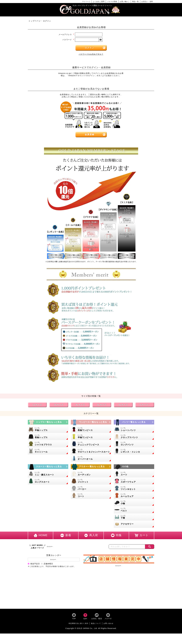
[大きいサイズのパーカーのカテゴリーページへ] (91, 488)
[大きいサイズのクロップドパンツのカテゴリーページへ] (134, 437)
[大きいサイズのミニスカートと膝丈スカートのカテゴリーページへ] (48, 474)
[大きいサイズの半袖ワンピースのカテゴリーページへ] (91, 437)
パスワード (68, 40)
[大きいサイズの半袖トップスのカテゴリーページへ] (48, 429)
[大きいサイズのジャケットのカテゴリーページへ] (91, 481)
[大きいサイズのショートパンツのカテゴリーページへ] (134, 429)
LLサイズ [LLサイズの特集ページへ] (37, 405)
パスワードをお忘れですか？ (91, 54)
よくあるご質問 (99, 2)
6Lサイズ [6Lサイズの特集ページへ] (123, 405)
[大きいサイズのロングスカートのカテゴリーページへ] (48, 481)
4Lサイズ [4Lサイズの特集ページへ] (80, 405)
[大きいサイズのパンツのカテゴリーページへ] (134, 422)
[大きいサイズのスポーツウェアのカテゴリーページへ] (134, 481)
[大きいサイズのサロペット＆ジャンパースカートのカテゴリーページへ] (91, 451)
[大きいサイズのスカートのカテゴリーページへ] (48, 467)
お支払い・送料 (147, 2)
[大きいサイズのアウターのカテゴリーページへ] (91, 467)
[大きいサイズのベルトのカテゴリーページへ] (134, 510)
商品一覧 (135, 2)
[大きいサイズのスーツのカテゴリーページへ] (134, 474)
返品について (96, 623)
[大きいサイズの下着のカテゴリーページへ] (134, 517)
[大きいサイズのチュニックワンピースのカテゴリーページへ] (91, 444)
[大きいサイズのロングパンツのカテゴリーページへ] (134, 444)
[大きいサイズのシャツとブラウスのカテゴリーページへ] (48, 444)
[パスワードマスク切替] (100, 40)
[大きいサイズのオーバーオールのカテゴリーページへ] (91, 458)
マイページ (86, 2)
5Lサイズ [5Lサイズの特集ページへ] (102, 405)
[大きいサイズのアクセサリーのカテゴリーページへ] (134, 524)
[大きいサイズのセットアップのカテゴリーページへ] (134, 488)
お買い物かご (125, 2)
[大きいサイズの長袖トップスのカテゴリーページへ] (48, 437)
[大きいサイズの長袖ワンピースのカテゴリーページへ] (91, 429)
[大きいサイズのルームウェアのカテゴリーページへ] (134, 495)
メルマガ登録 (112, 2)
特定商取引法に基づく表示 (78, 623)
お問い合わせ (108, 623)
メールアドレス (66, 34)
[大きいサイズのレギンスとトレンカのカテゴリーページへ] (134, 451)
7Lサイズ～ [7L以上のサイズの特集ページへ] (145, 405)
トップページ (35, 21)
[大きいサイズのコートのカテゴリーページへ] (91, 495)
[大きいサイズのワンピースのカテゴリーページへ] (91, 422)
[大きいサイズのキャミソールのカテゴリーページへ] (48, 451)
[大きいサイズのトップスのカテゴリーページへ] (48, 422)
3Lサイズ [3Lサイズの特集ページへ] (59, 405)
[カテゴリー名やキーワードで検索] (127, 547)
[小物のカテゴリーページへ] (134, 503)
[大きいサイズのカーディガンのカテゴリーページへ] (91, 474)
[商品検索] (150, 547)
